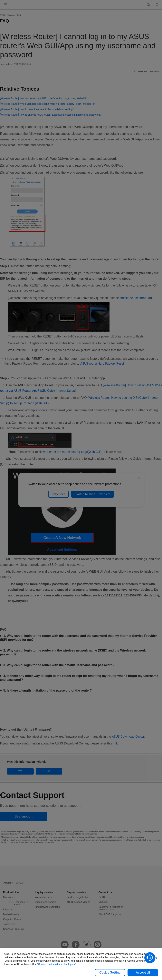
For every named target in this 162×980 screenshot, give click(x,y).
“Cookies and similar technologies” (57, 964)
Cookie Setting (110, 973)
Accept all (143, 973)
